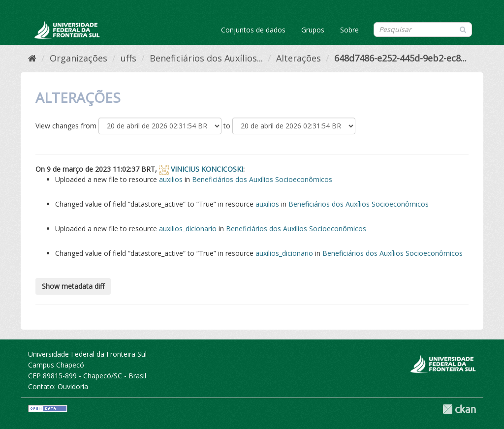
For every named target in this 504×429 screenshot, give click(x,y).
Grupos (313, 30)
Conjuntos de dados (253, 30)
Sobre (349, 30)
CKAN (459, 409)
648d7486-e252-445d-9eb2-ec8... (400, 58)
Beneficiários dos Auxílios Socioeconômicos (262, 179)
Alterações (299, 58)
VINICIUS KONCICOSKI (207, 169)
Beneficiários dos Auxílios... (206, 58)
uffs (128, 58)
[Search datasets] (423, 30)
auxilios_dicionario (188, 229)
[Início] (32, 58)
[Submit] (463, 29)
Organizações (79, 58)
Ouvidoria (73, 386)
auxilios (171, 179)
